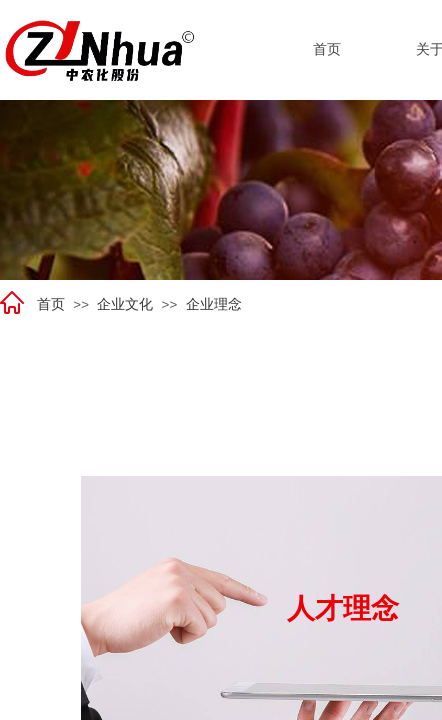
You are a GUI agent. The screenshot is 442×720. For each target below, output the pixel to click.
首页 (51, 304)
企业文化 (125, 304)
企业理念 (214, 304)
